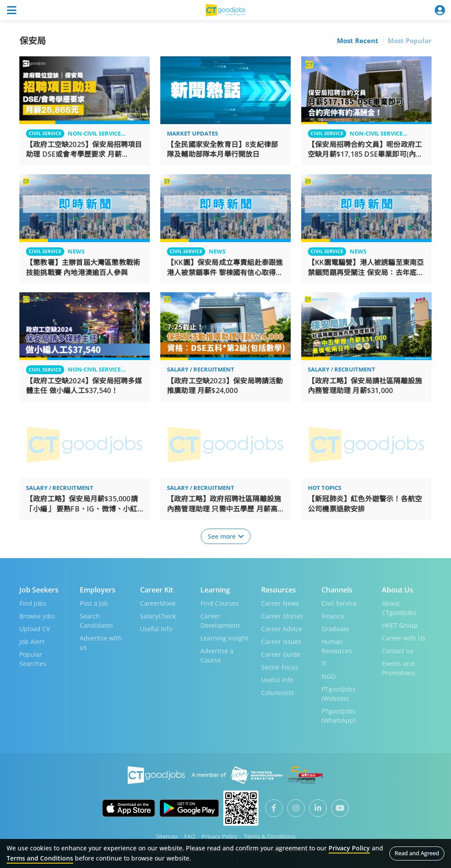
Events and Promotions (399, 668)
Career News (280, 603)
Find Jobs (33, 603)
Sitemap (167, 836)
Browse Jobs (37, 616)
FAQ (190, 836)
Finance (333, 616)
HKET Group (400, 625)
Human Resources (337, 646)
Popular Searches (33, 659)
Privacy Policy (220, 836)
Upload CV (35, 629)
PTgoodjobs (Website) (338, 694)
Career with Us (404, 638)
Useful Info (156, 629)
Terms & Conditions (270, 836)
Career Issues (281, 642)
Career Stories (282, 616)
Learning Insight (224, 638)
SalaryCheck (158, 616)
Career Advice (282, 629)
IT (324, 664)
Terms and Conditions (40, 858)
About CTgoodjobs (399, 608)
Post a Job (94, 603)
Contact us (397, 651)
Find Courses (220, 603)
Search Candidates (96, 621)
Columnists (278, 693)
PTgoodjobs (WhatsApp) (338, 716)
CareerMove (158, 603)
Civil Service (339, 603)
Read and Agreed (417, 853)
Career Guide (281, 654)
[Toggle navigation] (11, 10)
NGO (329, 676)
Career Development (220, 621)
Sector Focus (280, 667)
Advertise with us (101, 643)
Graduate (335, 629)
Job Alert (32, 642)
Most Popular (410, 40)
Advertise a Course (217, 655)
